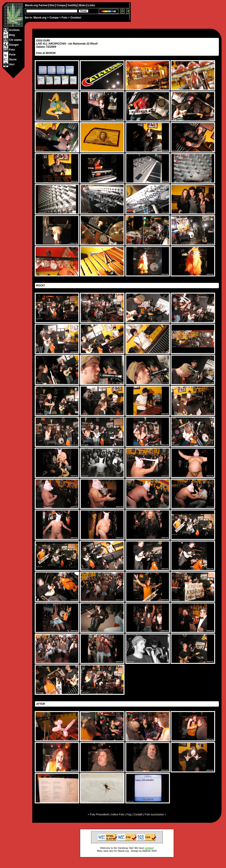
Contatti (138, 815)
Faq (129, 815)
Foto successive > (155, 815)
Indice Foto (118, 815)
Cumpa (54, 18)
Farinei (43, 5)
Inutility (73, 5)
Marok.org (40, 18)
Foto (64, 18)
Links (91, 5)
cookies (149, 848)
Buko (83, 5)
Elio (52, 5)
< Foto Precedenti (98, 815)
